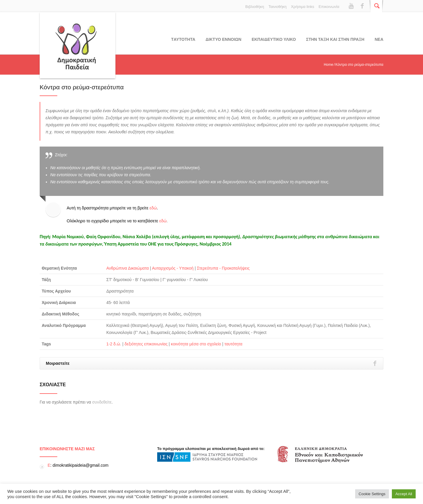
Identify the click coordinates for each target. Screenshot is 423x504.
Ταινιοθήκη (278, 7)
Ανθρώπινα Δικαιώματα (128, 268)
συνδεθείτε (102, 402)
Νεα (379, 39)
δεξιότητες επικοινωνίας (146, 344)
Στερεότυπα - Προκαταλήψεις (223, 268)
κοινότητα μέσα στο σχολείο (196, 344)
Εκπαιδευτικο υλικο (274, 39)
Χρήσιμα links (303, 7)
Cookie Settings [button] (372, 494)
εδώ (153, 208)
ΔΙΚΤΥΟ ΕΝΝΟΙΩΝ (224, 39)
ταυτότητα (233, 344)
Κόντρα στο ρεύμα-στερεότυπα (82, 87)
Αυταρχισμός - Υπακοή (173, 268)
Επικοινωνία (329, 7)
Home (328, 65)
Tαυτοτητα (183, 39)
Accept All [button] (404, 494)
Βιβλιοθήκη (255, 7)
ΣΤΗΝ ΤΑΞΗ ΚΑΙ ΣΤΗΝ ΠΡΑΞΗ (335, 39)
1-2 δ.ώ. (114, 344)
